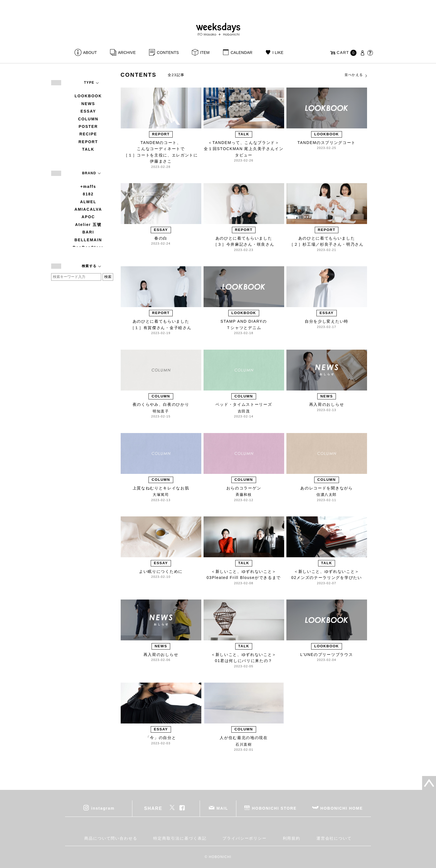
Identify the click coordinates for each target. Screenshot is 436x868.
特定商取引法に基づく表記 (180, 838)
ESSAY (88, 111)
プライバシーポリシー (245, 838)
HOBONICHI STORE (274, 808)
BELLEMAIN (88, 240)
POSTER (88, 126)
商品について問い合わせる (111, 838)
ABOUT (90, 53)
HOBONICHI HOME (342, 808)
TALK (88, 149)
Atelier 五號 (88, 225)
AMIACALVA (88, 209)
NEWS (88, 104)
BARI (88, 232)
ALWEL (88, 202)
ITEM (205, 53)
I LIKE (278, 53)
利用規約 (292, 838)
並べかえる (356, 75)
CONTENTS (168, 53)
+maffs (88, 186)
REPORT (88, 142)
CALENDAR (241, 53)
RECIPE (88, 134)
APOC (88, 217)
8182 (88, 194)
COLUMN (88, 119)
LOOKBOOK (88, 96)
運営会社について (334, 838)
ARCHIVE (127, 53)
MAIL (222, 808)
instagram (103, 808)
